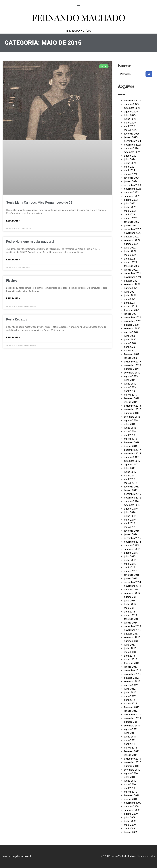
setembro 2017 (132, 461)
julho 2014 (130, 601)
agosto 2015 (131, 553)
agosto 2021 (131, 288)
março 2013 (131, 659)
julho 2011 (130, 733)
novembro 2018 (133, 409)
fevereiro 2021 (132, 310)
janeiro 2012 (131, 711)
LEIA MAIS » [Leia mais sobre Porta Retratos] (13, 337)
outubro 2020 (131, 325)
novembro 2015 (133, 542)
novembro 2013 (133, 630)
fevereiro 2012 (132, 707)
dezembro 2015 (132, 538)
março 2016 (131, 527)
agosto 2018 (131, 420)
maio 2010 (130, 784)
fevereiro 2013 (132, 663)
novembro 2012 (133, 674)
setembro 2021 (132, 284)
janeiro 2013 (131, 667)
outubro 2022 (131, 237)
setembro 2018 (132, 417)
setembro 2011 (132, 726)
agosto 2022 (131, 244)
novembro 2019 (133, 365)
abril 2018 (129, 435)
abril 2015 (129, 568)
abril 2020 (129, 347)
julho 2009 (130, 818)
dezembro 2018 (132, 406)
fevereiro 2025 (132, 134)
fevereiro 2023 (132, 222)
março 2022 (131, 262)
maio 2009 (130, 825)
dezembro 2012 (132, 670)
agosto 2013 (131, 641)
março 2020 (131, 351)
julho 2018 (130, 424)
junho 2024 (130, 163)
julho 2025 (130, 115)
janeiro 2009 (131, 832)
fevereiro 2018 (132, 443)
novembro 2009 (133, 803)
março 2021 (131, 306)
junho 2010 (130, 781)
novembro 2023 (133, 189)
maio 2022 (130, 255)
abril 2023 (129, 215)
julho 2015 (130, 556)
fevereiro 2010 (132, 795)
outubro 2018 (131, 413)
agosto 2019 (131, 376)
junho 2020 (130, 340)
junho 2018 (130, 428)
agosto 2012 (131, 685)
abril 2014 (129, 612)
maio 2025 (130, 123)
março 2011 (131, 748)
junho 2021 (130, 295)
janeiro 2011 (131, 755)
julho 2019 (130, 380)
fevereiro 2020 (132, 354)
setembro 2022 (132, 240)
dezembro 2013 (132, 626)
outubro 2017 (131, 457)
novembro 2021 (133, 277)
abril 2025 (129, 126)
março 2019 (131, 395)
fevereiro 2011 (132, 751)
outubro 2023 (131, 192)
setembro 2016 (132, 505)
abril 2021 (129, 303)
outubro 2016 (131, 501)
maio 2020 (130, 343)
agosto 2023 (131, 200)
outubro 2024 (131, 148)
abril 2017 (129, 479)
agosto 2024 (131, 156)
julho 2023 (130, 204)
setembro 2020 (132, 329)
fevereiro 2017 (132, 487)
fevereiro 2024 (132, 178)
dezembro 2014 (132, 582)
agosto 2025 (131, 112)
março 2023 (131, 218)
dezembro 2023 (132, 185)
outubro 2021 (131, 281)
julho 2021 (130, 292)
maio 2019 (130, 387)
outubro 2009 (131, 806)
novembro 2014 (133, 586)
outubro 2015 (131, 545)
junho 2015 (130, 560)
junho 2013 (130, 648)
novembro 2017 (133, 454)
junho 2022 (130, 251)
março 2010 (131, 792)
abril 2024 (129, 170)
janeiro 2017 (131, 490)
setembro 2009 (132, 810)
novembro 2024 (133, 145)
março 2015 (131, 571)
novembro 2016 (133, 498)
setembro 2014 (132, 593)
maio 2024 (130, 167)
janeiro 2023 (131, 226)
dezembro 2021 (132, 273)
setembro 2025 (132, 108)
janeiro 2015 (131, 579)
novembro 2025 (133, 101)
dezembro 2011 (132, 715)
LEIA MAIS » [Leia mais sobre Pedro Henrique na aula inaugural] (13, 260)
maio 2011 (130, 740)
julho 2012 (130, 689)
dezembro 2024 (132, 141)
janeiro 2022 (131, 270)
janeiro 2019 (131, 402)
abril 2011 (129, 744)
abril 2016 (129, 523)
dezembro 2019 (132, 362)
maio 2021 (130, 299)
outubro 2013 (131, 634)
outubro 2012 (131, 678)
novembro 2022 (133, 233)
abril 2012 (129, 700)
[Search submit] (149, 74)
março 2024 (131, 174)
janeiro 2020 (131, 358)
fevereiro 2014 (132, 619)
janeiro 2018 (131, 446)
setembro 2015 (132, 549)
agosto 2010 (131, 773)
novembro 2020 (133, 321)
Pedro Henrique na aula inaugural (30, 242)
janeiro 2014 (131, 623)
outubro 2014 (131, 590)
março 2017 (131, 483)
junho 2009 (130, 821)
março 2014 (131, 615)
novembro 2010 (133, 762)
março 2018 (131, 439)
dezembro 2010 (132, 759)
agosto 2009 (131, 814)
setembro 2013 (132, 637)
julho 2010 (130, 777)
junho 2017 (130, 472)
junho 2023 (130, 207)
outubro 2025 (131, 104)
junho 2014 (130, 604)
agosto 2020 (131, 332)
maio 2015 (130, 564)
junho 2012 (130, 693)
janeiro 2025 (131, 137)
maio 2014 (130, 608)
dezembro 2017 (132, 450)
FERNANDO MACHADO (78, 18)
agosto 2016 (131, 509)
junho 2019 (130, 384)
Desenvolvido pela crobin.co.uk (16, 856)
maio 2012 (130, 696)
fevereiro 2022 (132, 266)
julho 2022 (130, 248)
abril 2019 (129, 391)
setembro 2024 (132, 152)
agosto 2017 (131, 465)
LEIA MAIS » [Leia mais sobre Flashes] (13, 298)
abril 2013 (129, 656)
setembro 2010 (132, 770)
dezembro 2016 (132, 494)
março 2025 (131, 130)
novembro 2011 (133, 718)
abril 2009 (129, 829)
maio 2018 (130, 431)
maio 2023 (130, 211)
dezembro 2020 (132, 317)
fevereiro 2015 (132, 575)
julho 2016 (130, 512)
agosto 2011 (131, 729)
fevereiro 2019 (132, 398)
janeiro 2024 (131, 181)
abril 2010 (129, 788)
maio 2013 (130, 652)
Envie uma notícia (79, 31)
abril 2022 (129, 259)
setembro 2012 (132, 681)
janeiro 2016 (131, 534)
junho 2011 (130, 737)
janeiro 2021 (131, 314)
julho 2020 (130, 336)
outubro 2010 (131, 766)
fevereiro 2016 (132, 531)
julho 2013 (130, 645)
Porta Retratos (17, 319)
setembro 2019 (132, 373)
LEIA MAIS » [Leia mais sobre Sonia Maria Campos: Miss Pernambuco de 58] (13, 221)
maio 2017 (130, 476)
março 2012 (131, 704)
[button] (78, 4)
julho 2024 (130, 159)
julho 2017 (130, 468)
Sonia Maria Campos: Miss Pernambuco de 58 (39, 203)
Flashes (12, 280)
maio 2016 (130, 520)
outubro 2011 (131, 722)
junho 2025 (130, 119)
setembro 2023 (132, 196)
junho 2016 (130, 516)
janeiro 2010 (131, 799)
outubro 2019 (131, 369)
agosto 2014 (131, 597)
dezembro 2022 (132, 229)
